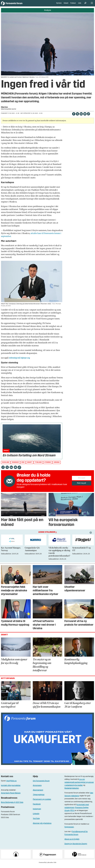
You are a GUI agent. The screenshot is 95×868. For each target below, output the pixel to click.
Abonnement (38, 793)
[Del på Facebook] (74, 116)
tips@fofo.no (11, 784)
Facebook (37, 807)
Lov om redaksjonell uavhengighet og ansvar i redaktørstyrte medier (79, 785)
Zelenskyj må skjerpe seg (19, 361)
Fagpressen (69, 830)
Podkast (73, 5)
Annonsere (37, 788)
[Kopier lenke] (88, 117)
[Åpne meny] (92, 5)
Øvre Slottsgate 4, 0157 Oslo (12, 805)
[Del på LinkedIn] (81, 116)
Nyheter (59, 5)
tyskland (38, 465)
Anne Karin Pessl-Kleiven (11, 796)
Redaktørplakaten (72, 791)
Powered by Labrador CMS (48, 865)
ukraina (57, 465)
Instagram (37, 812)
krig (23, 465)
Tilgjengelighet (39, 798)
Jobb (80, 5)
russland (6, 465)
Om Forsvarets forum (41, 784)
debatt (30, 465)
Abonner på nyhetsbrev (42, 826)
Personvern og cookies (42, 802)
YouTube (36, 821)
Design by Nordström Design (76, 847)
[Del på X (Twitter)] (77, 116)
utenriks (48, 465)
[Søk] (85, 5)
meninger (15, 465)
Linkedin (36, 817)
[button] (91, 535)
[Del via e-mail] (85, 116)
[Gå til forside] (18, 5)
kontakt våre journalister (11, 788)
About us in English (72, 842)
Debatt (66, 5)
